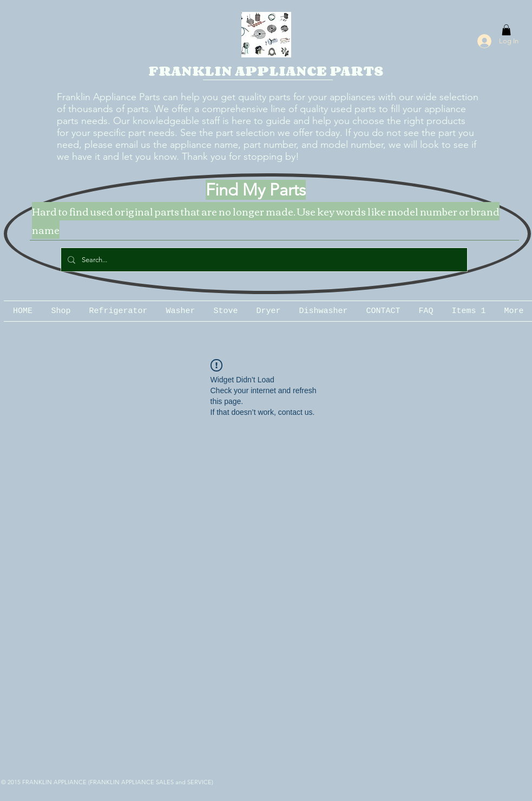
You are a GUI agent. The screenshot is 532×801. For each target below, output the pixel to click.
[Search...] (263, 260)
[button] (506, 30)
